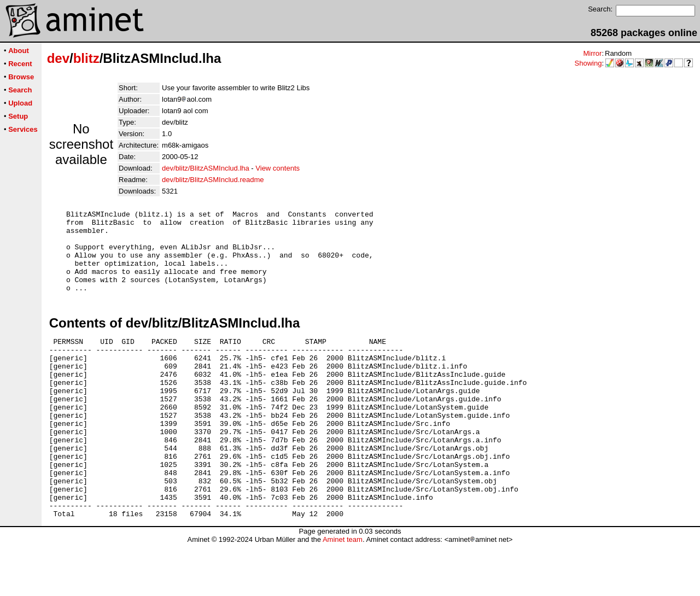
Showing (588, 63)
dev (58, 58)
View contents (278, 168)
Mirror (592, 53)
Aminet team (343, 592)
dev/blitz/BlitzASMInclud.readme (213, 180)
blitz (86, 58)
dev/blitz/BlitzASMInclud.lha (206, 168)
